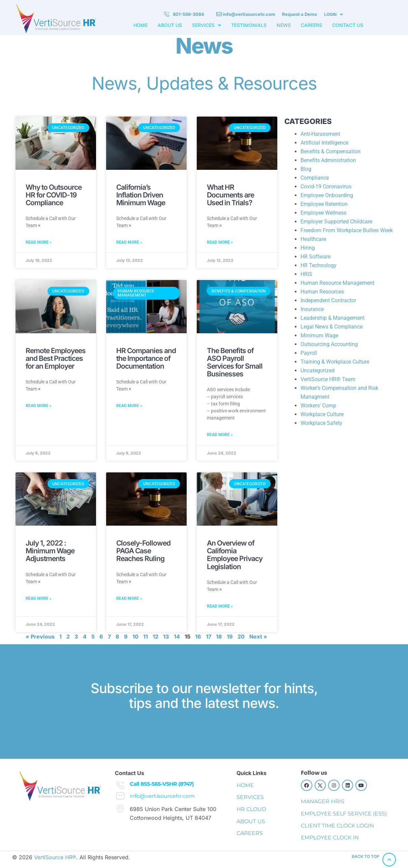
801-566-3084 (189, 14)
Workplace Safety (321, 423)
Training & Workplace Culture (335, 362)
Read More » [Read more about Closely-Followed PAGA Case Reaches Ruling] (129, 598)
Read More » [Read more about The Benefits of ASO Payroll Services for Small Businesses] (220, 435)
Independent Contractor (328, 300)
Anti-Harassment (320, 134)
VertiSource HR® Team (328, 379)
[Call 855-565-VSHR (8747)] (120, 785)
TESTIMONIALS (249, 25)
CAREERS (311, 25)
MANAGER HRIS (323, 801)
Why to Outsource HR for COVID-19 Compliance (54, 195)
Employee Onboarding (327, 195)
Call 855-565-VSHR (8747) (162, 784)
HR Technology (319, 265)
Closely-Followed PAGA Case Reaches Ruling (143, 551)
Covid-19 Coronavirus (326, 187)
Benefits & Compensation (331, 151)
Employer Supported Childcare (336, 222)
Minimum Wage (319, 335)
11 (146, 637)
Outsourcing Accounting (329, 344)
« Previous (40, 637)
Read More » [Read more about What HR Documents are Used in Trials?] (220, 242)
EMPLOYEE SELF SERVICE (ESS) (344, 814)
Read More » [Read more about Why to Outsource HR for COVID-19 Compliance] (39, 242)
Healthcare (313, 239)
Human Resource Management (337, 283)
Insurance (312, 309)
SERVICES (207, 25)
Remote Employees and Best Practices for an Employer (56, 358)
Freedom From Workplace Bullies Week (347, 230)
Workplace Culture (322, 414)
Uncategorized (318, 370)
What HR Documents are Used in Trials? (230, 195)
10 (135, 637)
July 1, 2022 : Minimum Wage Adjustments (50, 551)
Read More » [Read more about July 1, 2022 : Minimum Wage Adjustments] (39, 598)
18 (219, 637)
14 (177, 637)
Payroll (309, 353)
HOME (140, 25)
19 (230, 637)
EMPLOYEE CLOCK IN (330, 838)
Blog (306, 169)
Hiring (308, 248)
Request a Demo (300, 14)
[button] (334, 14)
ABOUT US (170, 25)
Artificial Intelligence (324, 143)
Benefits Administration (328, 160)
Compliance (315, 178)
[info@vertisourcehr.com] (120, 796)
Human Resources (322, 292)
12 (155, 637)
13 (166, 637)
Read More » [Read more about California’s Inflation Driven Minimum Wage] (129, 242)
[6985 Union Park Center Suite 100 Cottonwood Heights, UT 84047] (120, 809)
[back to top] (389, 860)
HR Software (316, 257)
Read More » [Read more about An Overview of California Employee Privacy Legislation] (220, 606)
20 (241, 637)
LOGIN (334, 14)
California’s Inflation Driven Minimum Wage (141, 195)
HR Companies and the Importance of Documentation (146, 358)
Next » (258, 637)
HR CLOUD (251, 809)
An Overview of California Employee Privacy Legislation (235, 555)
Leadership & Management (333, 318)
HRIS (306, 274)
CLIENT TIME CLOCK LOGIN (337, 826)
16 (198, 637)
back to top (366, 856)
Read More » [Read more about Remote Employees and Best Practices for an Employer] (39, 406)
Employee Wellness (323, 213)
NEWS (284, 25)
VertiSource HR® (55, 857)
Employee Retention (324, 204)
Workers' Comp (318, 406)
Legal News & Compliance (332, 327)
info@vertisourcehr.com (249, 14)
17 (209, 637)
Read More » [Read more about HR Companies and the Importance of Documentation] (129, 406)
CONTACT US (348, 25)
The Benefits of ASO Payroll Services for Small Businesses (235, 362)
